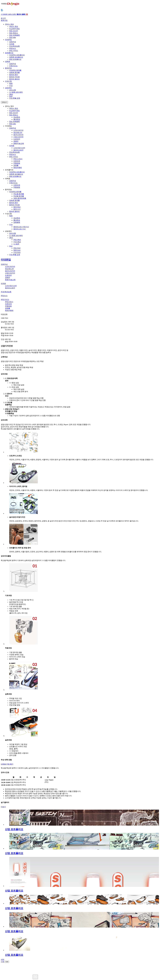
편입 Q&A (17, 240)
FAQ (11, 96)
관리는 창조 (14, 26)
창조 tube (13, 37)
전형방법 (17, 163)
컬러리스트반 (18, 150)
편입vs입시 (9, 302)
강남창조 (17, 117)
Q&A (11, 94)
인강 (11, 86)
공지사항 (13, 90)
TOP (7, 962)
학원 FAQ (17, 250)
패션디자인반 (18, 135)
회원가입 (4, 20)
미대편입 (6, 260)
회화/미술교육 (19, 143)
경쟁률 (16, 165)
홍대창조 (17, 119)
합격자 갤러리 (14, 79)
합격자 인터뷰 (14, 77)
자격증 (12, 44)
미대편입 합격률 (15, 70)
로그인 (3, 18)
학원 (11, 83)
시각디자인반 (18, 130)
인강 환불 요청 (15, 98)
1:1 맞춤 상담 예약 (16, 92)
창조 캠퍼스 (14, 33)
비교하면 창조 (14, 29)
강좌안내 (13, 42)
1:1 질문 (16, 244)
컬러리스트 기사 (19, 229)
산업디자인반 (18, 137)
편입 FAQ (17, 248)
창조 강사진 (14, 31)
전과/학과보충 (14, 46)
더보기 (3, 807)
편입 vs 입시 (18, 159)
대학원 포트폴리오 (16, 57)
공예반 (16, 141)
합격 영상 (17, 207)
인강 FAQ (17, 252)
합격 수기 (17, 209)
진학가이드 (13, 66)
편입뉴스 (13, 48)
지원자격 (17, 161)
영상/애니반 (18, 133)
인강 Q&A (17, 242)
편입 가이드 (14, 51)
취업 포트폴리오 (15, 59)
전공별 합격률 (19, 196)
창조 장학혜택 (14, 35)
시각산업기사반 (19, 148)
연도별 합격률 (19, 194)
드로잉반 (17, 139)
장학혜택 (17, 222)
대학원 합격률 (14, 72)
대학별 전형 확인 (7, 764)
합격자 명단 (14, 75)
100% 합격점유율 (20, 198)
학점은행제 (18, 168)
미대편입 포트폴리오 (17, 55)
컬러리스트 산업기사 (21, 227)
